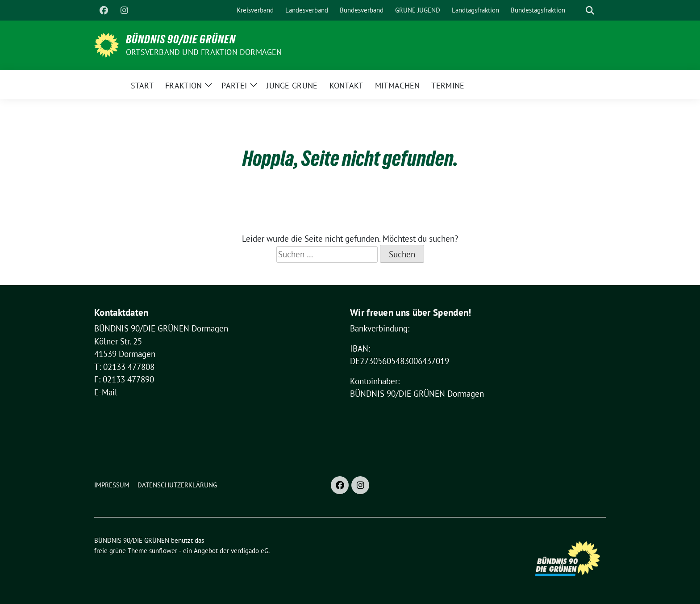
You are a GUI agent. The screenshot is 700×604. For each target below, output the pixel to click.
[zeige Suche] (590, 10)
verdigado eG (250, 551)
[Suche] (577, 10)
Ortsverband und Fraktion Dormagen (204, 52)
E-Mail (106, 392)
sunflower (163, 551)
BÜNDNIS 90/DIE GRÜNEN (181, 39)
